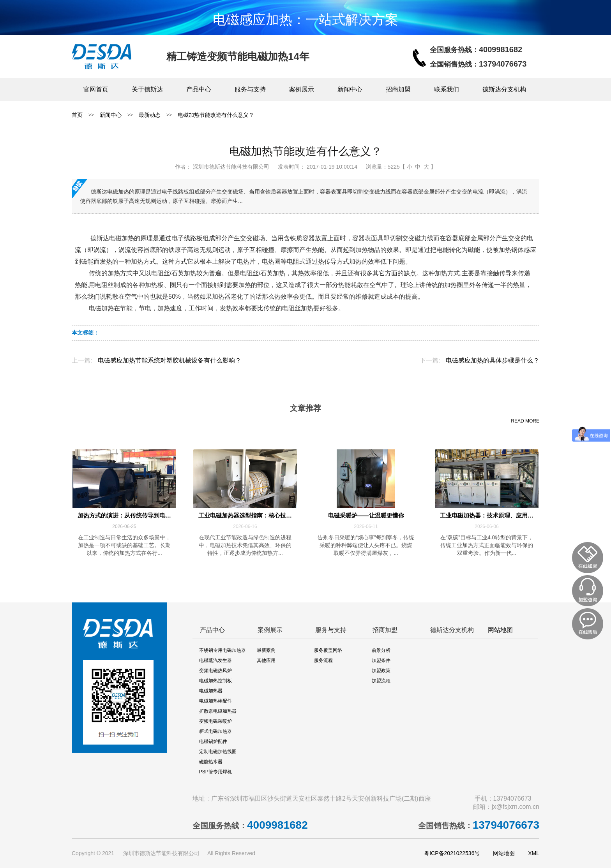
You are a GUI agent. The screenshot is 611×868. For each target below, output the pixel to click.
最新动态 (150, 115)
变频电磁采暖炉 (215, 721)
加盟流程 (381, 681)
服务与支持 (250, 89)
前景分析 (381, 650)
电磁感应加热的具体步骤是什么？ (493, 360)
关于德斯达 (147, 89)
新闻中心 (350, 89)
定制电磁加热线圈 (218, 752)
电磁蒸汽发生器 (215, 660)
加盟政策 (381, 671)
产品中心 (199, 89)
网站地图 (500, 630)
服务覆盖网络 (328, 650)
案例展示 (302, 89)
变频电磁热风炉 (215, 671)
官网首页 (96, 89)
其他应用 (266, 660)
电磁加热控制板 (215, 681)
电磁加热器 (211, 691)
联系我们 (447, 89)
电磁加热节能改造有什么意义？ (216, 115)
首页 (77, 115)
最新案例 (266, 650)
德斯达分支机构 (504, 89)
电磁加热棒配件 (215, 701)
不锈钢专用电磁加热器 (223, 650)
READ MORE (525, 421)
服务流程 (323, 660)
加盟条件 (381, 660)
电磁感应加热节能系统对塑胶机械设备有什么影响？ (170, 360)
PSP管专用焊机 (215, 772)
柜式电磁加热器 (215, 731)
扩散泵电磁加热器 (218, 711)
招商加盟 (398, 89)
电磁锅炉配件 (213, 741)
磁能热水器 (211, 762)
